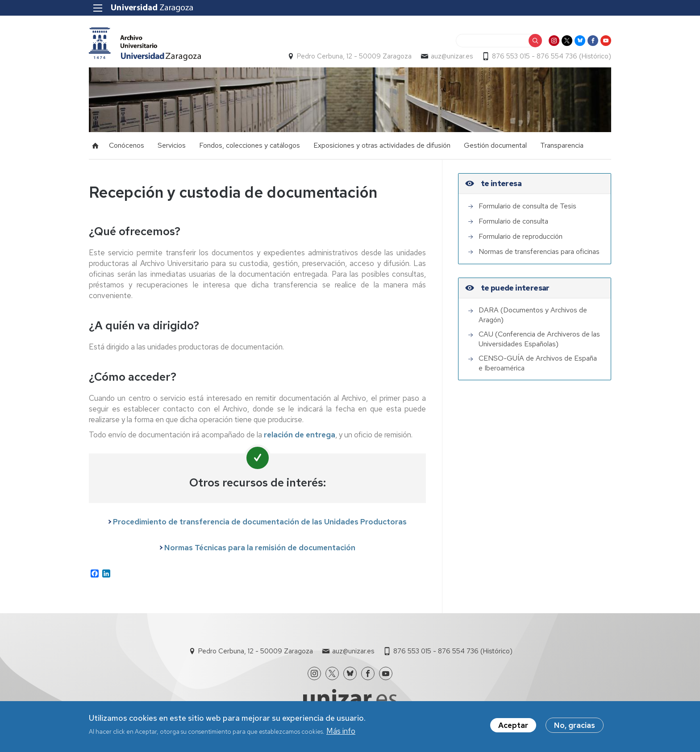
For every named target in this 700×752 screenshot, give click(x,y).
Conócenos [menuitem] (127, 145)
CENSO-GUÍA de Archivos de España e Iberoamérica (538, 363)
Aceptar (513, 727)
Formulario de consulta (513, 221)
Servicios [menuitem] (172, 145)
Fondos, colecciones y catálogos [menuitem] (250, 145)
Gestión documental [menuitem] (495, 145)
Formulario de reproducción (521, 236)
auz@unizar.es (452, 56)
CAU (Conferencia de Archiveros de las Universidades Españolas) (539, 339)
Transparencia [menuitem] (562, 145)
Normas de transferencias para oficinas (539, 251)
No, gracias (575, 727)
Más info (341, 733)
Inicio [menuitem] (96, 145)
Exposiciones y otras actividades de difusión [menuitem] (382, 145)
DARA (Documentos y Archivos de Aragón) (533, 315)
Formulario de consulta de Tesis (527, 206)
